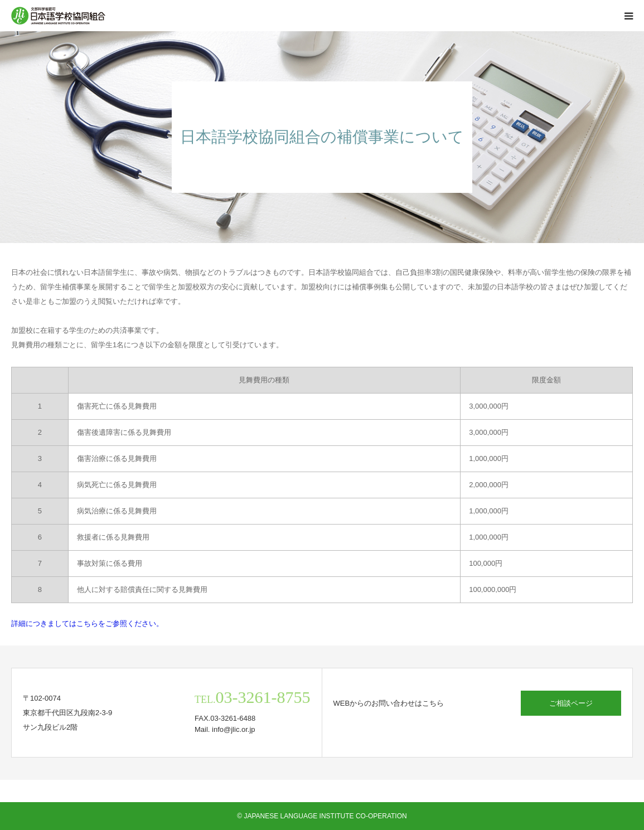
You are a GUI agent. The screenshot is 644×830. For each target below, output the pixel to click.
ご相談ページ (571, 703)
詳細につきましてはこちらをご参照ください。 (87, 623)
